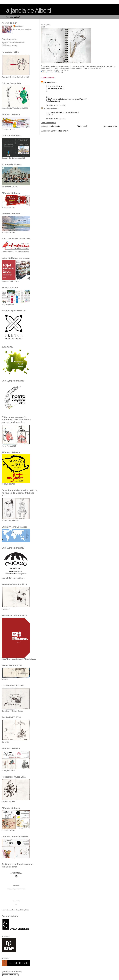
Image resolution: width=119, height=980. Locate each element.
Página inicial (82, 126)
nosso (59, 66)
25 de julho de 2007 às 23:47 (56, 105)
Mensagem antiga (110, 126)
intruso (47, 82)
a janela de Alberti (28, 10)
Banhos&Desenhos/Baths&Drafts (13, 42)
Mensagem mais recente (50, 126)
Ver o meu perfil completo (22, 29)
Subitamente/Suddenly (10, 46)
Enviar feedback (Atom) (60, 131)
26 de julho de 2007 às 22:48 (56, 119)
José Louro (19, 26)
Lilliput (4, 44)
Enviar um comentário (48, 123)
